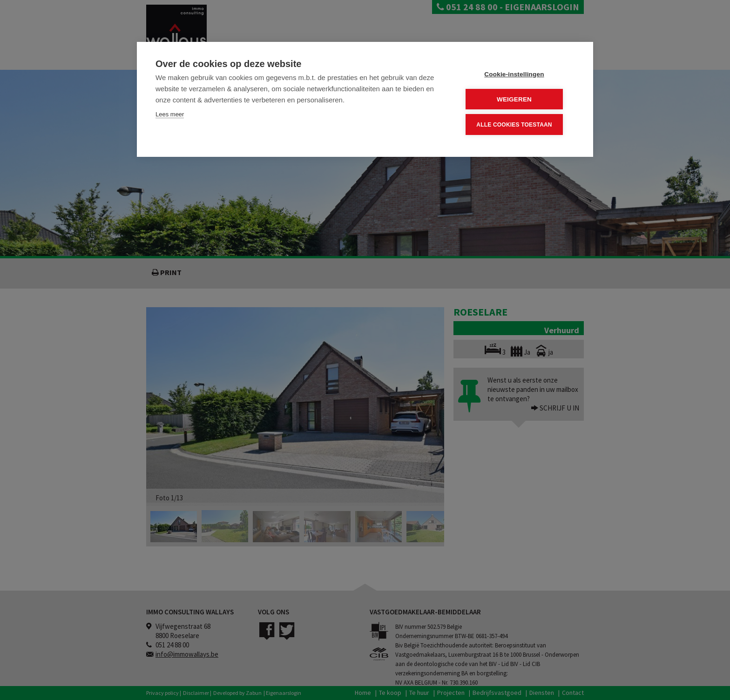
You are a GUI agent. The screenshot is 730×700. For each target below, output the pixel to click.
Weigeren (518, 98)
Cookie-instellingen (518, 74)
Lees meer (170, 114)
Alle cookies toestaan (518, 123)
